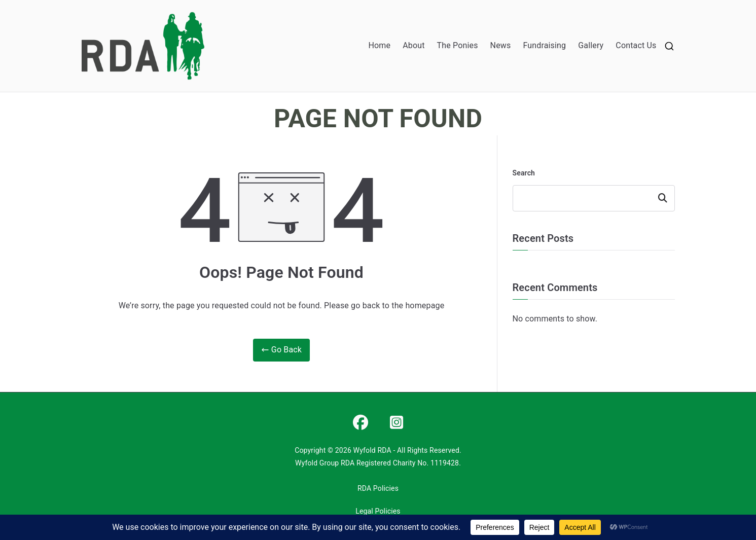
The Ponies (458, 45)
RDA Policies (378, 488)
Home (380, 45)
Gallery (591, 45)
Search (524, 173)
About (413, 45)
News (501, 45)
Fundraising (544, 45)
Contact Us (636, 45)
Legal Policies (378, 511)
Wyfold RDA (372, 450)
